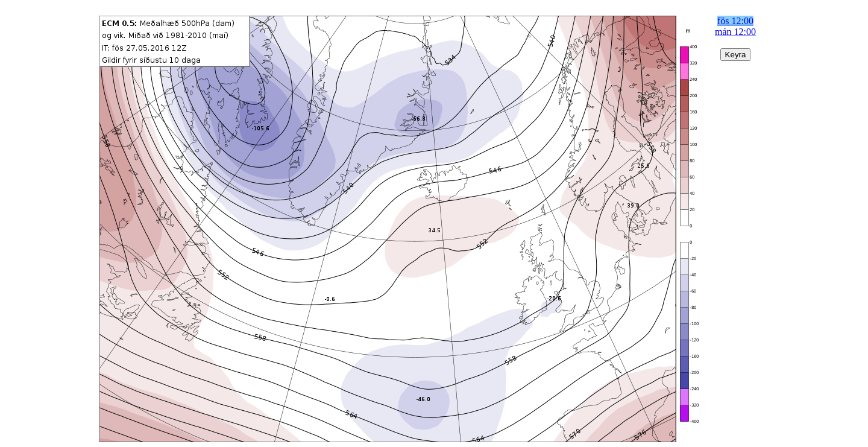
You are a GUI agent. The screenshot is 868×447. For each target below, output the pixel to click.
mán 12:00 (735, 32)
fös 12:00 (735, 21)
